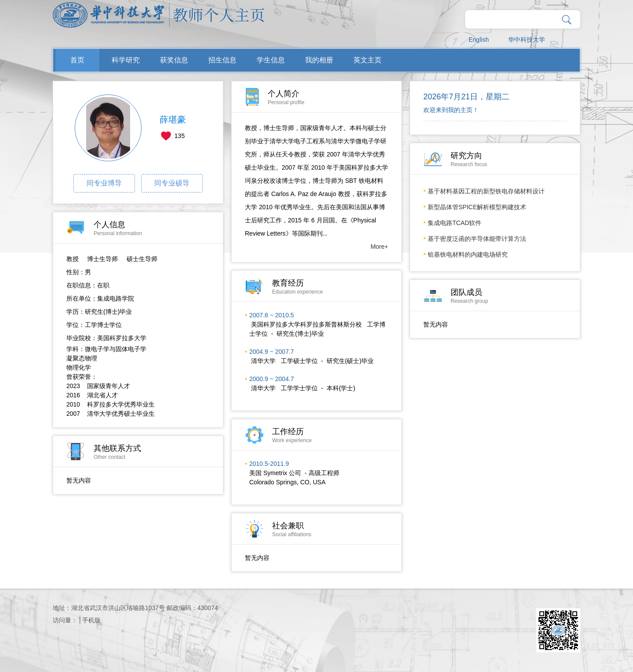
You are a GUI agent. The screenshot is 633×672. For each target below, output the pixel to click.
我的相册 (319, 60)
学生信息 (271, 60)
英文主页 (367, 60)
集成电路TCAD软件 (455, 223)
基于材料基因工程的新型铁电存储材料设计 (486, 191)
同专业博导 (104, 183)
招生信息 (222, 60)
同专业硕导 (172, 183)
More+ (379, 247)
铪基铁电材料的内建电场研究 (468, 254)
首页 (77, 60)
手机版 (91, 620)
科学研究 (126, 60)
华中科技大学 (527, 40)
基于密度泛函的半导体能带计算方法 (477, 239)
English (479, 40)
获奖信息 (174, 60)
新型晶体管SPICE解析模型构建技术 (477, 207)
